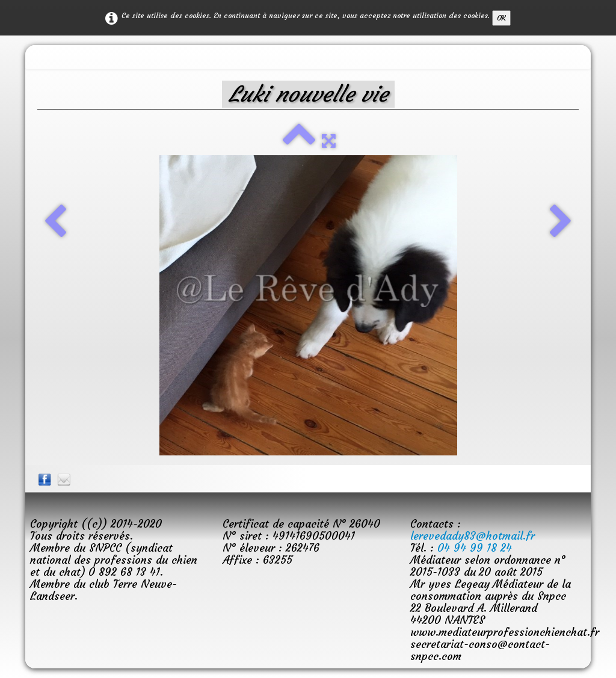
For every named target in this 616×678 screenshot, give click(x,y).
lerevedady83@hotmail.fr (473, 536)
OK (501, 18)
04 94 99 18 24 (475, 548)
